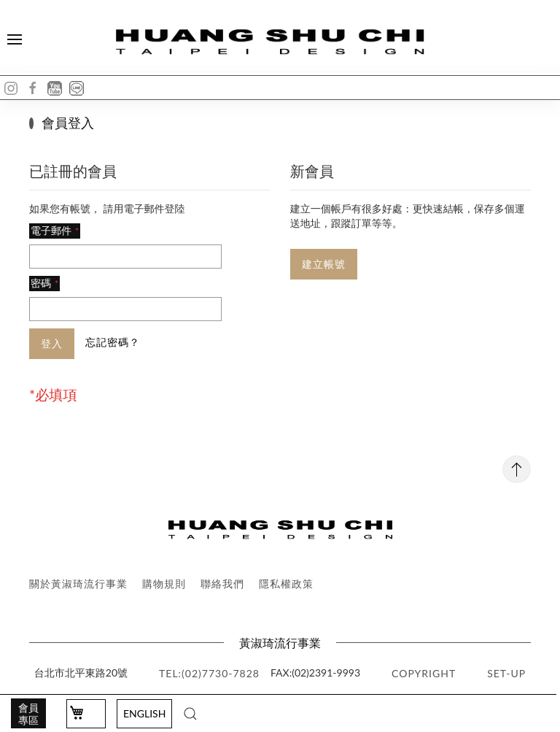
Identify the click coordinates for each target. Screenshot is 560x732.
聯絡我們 (222, 583)
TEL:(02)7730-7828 (209, 673)
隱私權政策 (286, 583)
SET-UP (506, 673)
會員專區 (28, 714)
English (144, 713)
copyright (424, 673)
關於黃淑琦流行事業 (78, 583)
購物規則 (164, 583)
